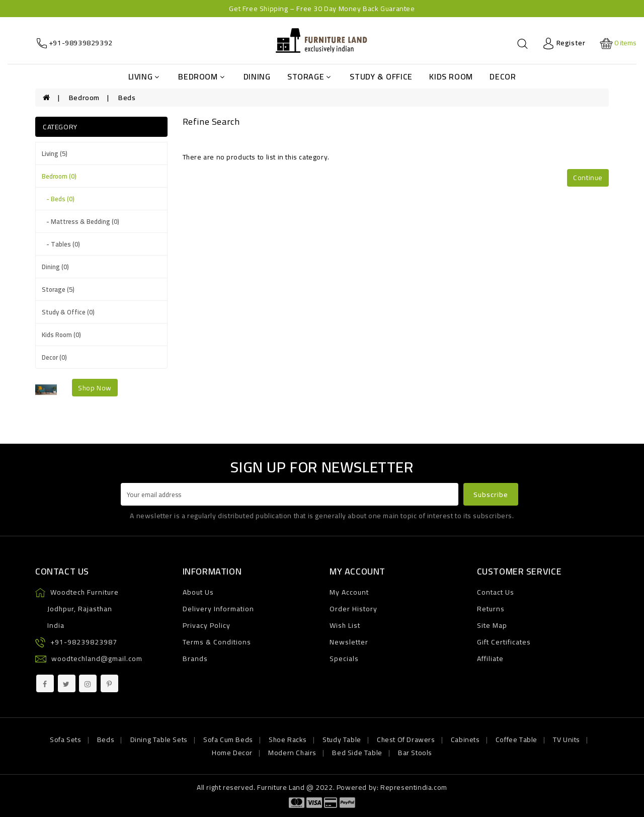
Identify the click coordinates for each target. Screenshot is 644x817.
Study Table (342, 740)
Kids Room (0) (61, 335)
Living (144, 76)
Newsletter (349, 642)
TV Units (567, 740)
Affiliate (490, 659)
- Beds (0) (58, 199)
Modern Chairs (292, 753)
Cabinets (465, 740)
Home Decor (232, 753)
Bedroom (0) (59, 176)
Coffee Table (516, 740)
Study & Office (381, 76)
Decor (503, 76)
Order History (353, 609)
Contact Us (496, 592)
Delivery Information (218, 609)
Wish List (345, 625)
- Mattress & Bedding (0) (80, 221)
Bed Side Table (357, 753)
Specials (344, 659)
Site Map (492, 625)
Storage (309, 76)
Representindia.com (414, 787)
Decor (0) (54, 357)
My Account (349, 592)
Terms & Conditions (217, 642)
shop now (95, 388)
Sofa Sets (65, 740)
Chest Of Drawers (406, 740)
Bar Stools (415, 753)
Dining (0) (55, 267)
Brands (195, 659)
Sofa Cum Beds (228, 740)
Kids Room (451, 76)
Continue (588, 178)
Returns (491, 609)
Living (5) (55, 153)
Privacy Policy (207, 625)
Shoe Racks (288, 740)
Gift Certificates (504, 642)
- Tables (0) (61, 244)
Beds (127, 98)
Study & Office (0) (68, 312)
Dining (257, 76)
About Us (198, 592)
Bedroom (201, 76)
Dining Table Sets (159, 740)
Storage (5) (58, 289)
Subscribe (491, 495)
